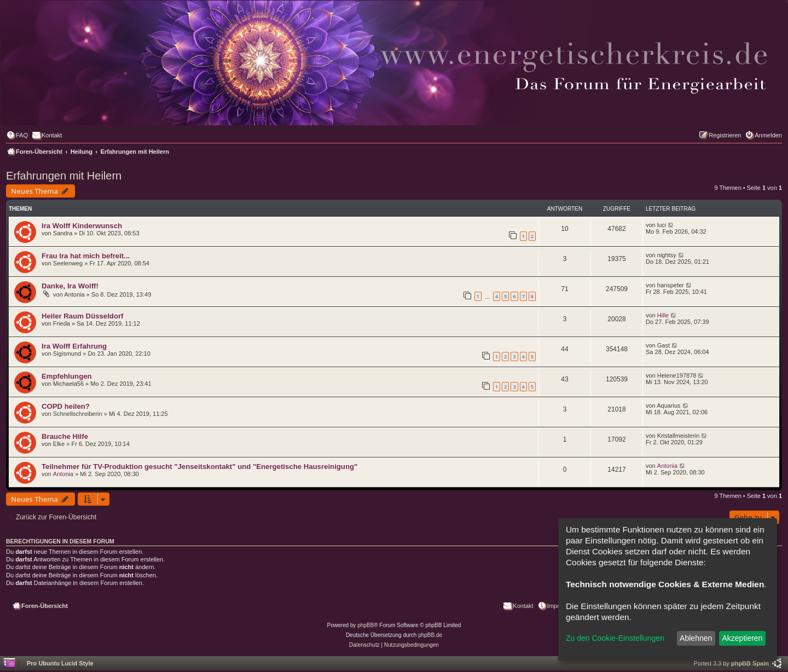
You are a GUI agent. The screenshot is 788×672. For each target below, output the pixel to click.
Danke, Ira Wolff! (70, 286)
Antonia (63, 474)
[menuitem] (17, 135)
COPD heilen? (66, 406)
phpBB (366, 625)
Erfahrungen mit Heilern (64, 176)
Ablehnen (696, 638)
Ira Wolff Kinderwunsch (82, 226)
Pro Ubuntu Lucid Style (60, 663)
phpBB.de (430, 635)
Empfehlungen (67, 376)
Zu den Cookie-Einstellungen (615, 638)
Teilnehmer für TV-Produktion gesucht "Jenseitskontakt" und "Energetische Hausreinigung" (199, 467)
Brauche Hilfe (65, 436)
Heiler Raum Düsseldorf (83, 316)
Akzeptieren (742, 638)
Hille (663, 315)
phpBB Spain (750, 663)
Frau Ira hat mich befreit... (86, 256)
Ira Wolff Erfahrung (74, 346)
